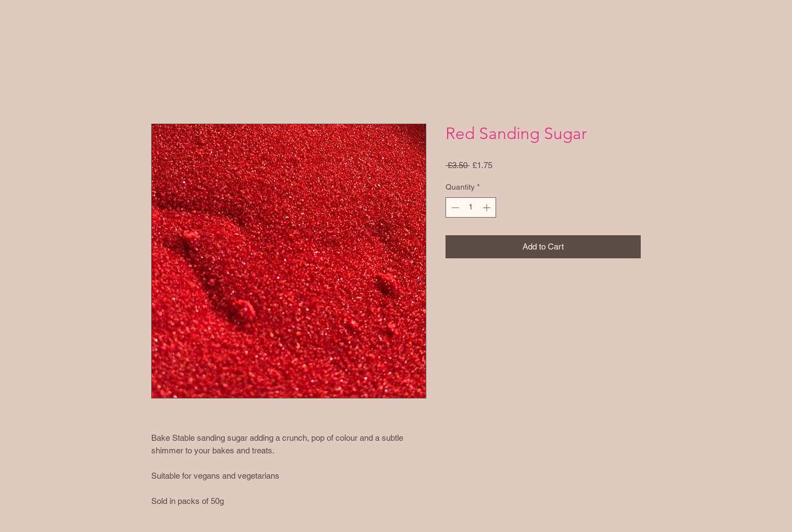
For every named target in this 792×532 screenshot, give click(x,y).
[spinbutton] (471, 207)
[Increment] (488, 207)
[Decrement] (454, 207)
